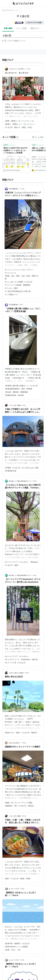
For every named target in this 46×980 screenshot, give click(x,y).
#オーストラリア (11, 562)
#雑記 (24, 127)
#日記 (30, 127)
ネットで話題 (21, 28)
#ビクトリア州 (11, 663)
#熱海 (22, 879)
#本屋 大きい (11, 950)
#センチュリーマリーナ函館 (22, 803)
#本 (19, 950)
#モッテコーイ (29, 124)
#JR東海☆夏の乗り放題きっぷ (17, 386)
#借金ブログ (10, 733)
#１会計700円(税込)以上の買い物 (18, 291)
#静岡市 (17, 944)
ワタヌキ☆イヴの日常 (16, 69)
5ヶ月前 (28, 69)
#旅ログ (17, 127)
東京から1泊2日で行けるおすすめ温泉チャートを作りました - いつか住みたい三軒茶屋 (16, 150)
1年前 (21, 305)
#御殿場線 (24, 392)
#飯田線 (16, 392)
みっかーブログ (14, 889)
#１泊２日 (9, 127)
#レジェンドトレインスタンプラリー (19, 270)
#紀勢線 (29, 389)
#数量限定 (27, 285)
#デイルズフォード (12, 659)
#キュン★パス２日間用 (14, 282)
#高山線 (8, 392)
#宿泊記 (31, 806)
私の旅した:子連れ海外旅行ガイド (20, 481)
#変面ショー (17, 124)
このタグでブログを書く (34, 23)
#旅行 (16, 565)
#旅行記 (35, 659)
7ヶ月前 (22, 189)
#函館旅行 (9, 806)
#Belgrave (34, 562)
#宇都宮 (8, 468)
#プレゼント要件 (11, 288)
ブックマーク (10, 145)
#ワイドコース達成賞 (13, 285)
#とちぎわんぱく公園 (30, 468)
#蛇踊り (8, 124)
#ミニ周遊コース (11, 295)
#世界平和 (9, 944)
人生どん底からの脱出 (16, 673)
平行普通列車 (13, 189)
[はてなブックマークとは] (17, 137)
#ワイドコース (11, 273)
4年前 (35, 481)
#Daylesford (26, 659)
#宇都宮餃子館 (11, 471)
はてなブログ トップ (10, 10)
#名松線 (21, 395)
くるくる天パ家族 (15, 405)
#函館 (7, 803)
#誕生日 (34, 733)
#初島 (28, 879)
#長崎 (7, 121)
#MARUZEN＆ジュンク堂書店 (16, 947)
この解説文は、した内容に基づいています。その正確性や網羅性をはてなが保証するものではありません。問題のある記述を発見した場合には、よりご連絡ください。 (14, 41)
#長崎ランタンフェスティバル (22, 121)
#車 (16, 806)
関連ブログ (35, 28)
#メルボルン (24, 562)
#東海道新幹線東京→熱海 (15, 389)
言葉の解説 (8, 28)
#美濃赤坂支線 (11, 395)
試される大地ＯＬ (15, 743)
